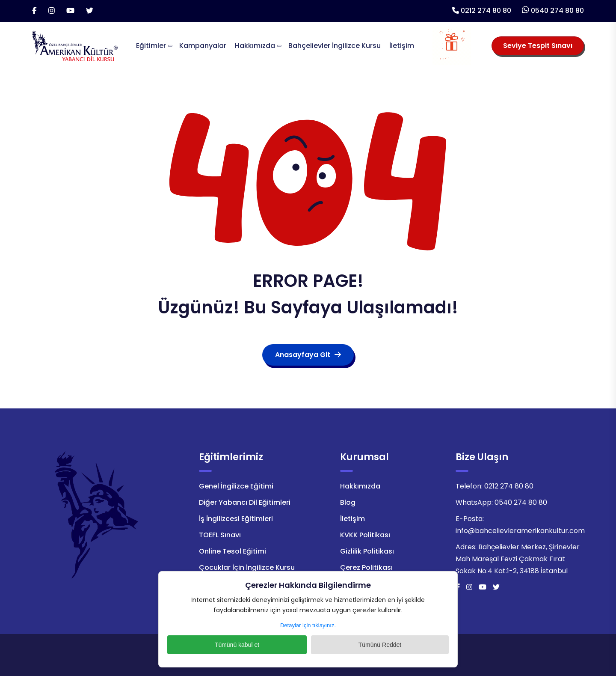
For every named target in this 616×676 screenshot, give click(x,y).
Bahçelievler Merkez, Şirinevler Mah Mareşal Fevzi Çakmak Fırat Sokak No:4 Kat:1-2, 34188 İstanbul (518, 559)
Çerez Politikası (366, 567)
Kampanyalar (203, 46)
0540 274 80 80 (557, 10)
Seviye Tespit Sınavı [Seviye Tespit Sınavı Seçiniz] (538, 46)
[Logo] (75, 45)
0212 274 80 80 (486, 10)
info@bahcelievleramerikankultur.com (520, 531)
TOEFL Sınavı (220, 535)
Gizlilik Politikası (367, 551)
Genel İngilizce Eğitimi (236, 486)
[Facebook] (34, 11)
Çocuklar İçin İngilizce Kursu (247, 567)
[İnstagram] (52, 11)
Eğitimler (151, 46)
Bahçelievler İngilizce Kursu (335, 46)
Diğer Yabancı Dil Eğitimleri (245, 502)
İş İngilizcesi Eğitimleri (236, 519)
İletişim (402, 46)
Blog (348, 502)
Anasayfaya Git (308, 355)
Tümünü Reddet (353, 645)
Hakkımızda (255, 46)
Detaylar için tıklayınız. (308, 625)
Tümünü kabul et (263, 645)
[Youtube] (70, 11)
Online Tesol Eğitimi (232, 551)
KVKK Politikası (365, 535)
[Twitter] (90, 11)
